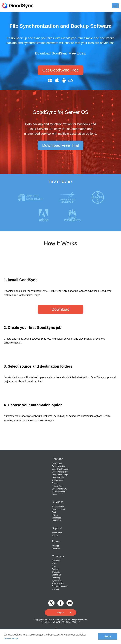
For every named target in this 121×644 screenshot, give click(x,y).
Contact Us (56, 521)
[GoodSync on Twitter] (51, 603)
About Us (56, 561)
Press (54, 564)
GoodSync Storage (60, 475)
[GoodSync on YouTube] (70, 603)
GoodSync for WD (59, 489)
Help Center (57, 533)
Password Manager (60, 586)
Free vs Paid (57, 486)
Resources (56, 518)
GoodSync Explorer (60, 472)
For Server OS (58, 507)
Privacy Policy (58, 583)
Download (60, 309)
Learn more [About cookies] (11, 638)
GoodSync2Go (58, 478)
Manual (55, 535)
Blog (54, 566)
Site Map (56, 589)
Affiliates (55, 546)
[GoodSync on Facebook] (60, 603)
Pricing (55, 515)
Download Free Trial (61, 145)
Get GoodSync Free (60, 70)
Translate (56, 572)
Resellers (56, 549)
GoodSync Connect (60, 469)
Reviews (55, 569)
